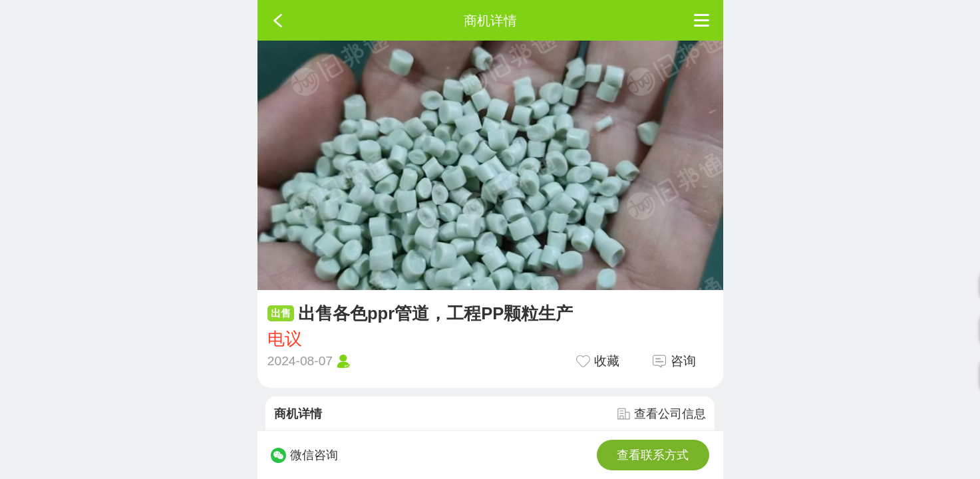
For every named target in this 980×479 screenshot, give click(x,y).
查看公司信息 (661, 414)
